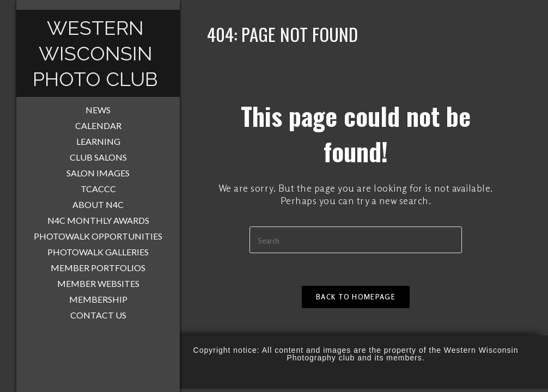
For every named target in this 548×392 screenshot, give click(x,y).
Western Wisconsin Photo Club (95, 53)
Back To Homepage (356, 297)
